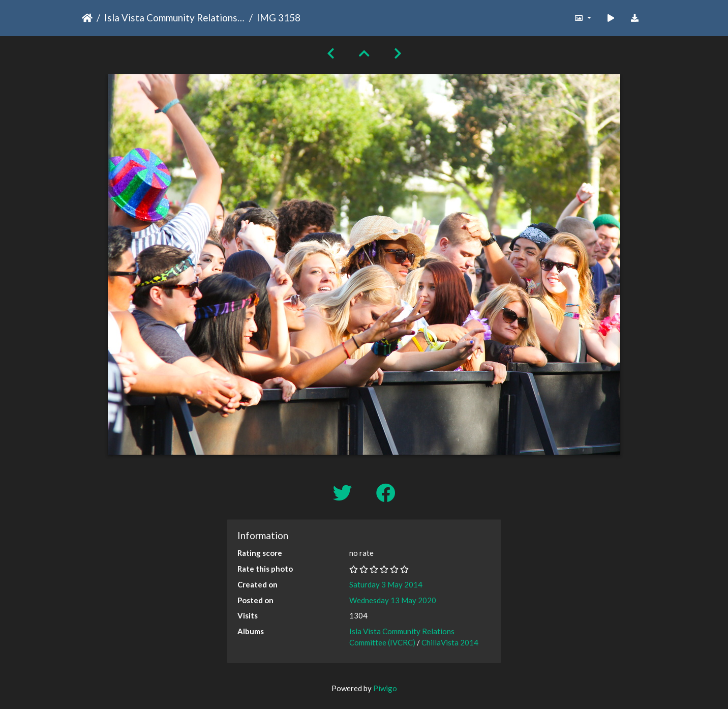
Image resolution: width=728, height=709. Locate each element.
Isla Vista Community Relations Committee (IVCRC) (175, 18)
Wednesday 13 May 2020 (393, 600)
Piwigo (385, 688)
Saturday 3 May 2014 (386, 584)
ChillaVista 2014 (450, 642)
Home (87, 18)
